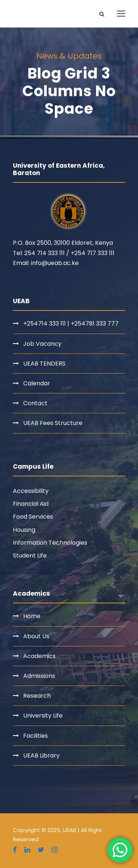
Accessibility (31, 491)
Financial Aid (31, 504)
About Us (36, 636)
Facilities (36, 736)
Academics (39, 656)
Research (37, 696)
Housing (24, 530)
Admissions (39, 676)
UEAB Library (41, 756)
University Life (43, 716)
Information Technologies (50, 543)
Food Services (33, 517)
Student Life (30, 555)
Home (32, 616)
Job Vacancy (42, 344)
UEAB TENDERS (44, 364)
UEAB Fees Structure (53, 423)
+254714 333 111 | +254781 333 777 (71, 324)
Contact (35, 403)
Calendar (37, 383)
